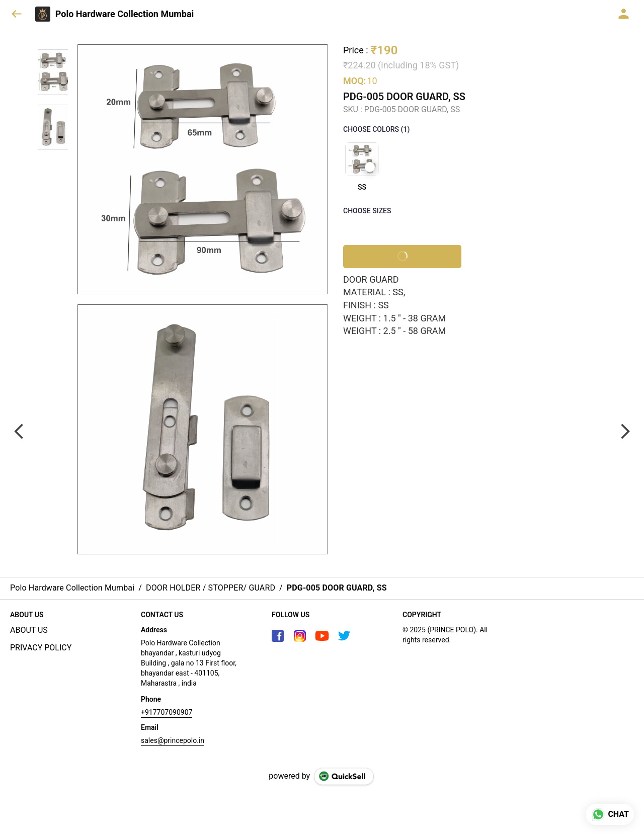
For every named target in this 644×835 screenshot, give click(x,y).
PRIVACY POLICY (41, 648)
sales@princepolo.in (173, 740)
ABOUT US (29, 630)
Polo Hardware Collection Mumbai (125, 14)
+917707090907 (167, 712)
